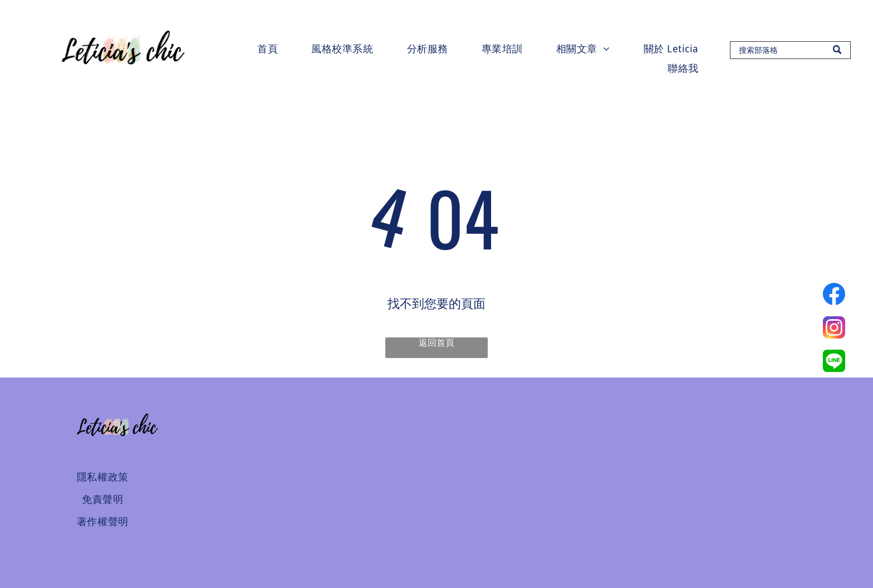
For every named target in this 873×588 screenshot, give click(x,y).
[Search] (790, 50)
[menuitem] (268, 49)
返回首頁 (436, 343)
